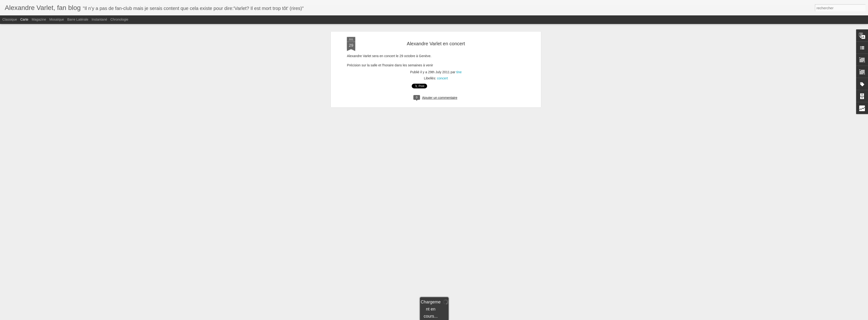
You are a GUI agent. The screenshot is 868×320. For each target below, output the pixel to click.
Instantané (99, 19)
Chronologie (119, 19)
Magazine (39, 19)
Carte (24, 19)
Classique (10, 19)
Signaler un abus (467, 317)
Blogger (451, 317)
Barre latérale (78, 19)
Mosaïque (57, 19)
